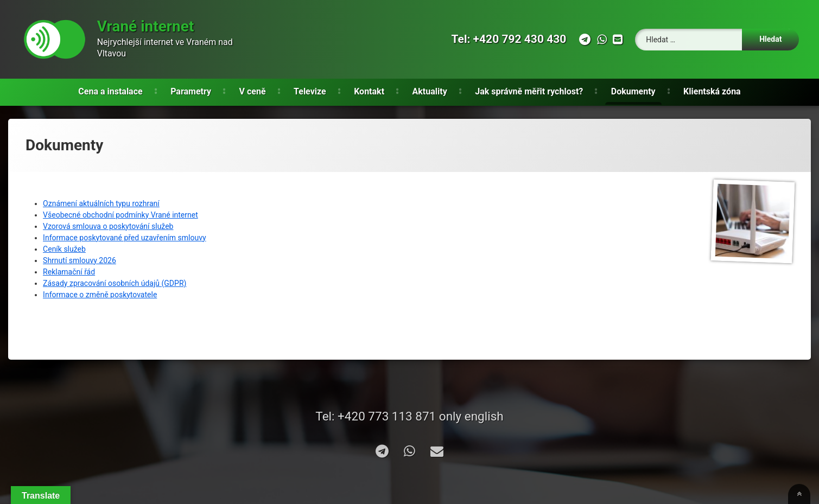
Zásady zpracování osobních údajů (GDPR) (115, 283)
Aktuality (430, 91)
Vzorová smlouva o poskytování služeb (108, 226)
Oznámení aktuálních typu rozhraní (101, 203)
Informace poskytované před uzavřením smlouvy (125, 238)
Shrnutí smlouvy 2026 (80, 260)
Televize (310, 91)
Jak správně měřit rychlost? (529, 91)
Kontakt (369, 91)
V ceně (253, 91)
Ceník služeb (64, 249)
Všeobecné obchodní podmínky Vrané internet (120, 215)
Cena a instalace (110, 91)
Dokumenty (633, 91)
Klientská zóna (712, 91)
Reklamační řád (69, 272)
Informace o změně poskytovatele (100, 295)
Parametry (191, 91)
